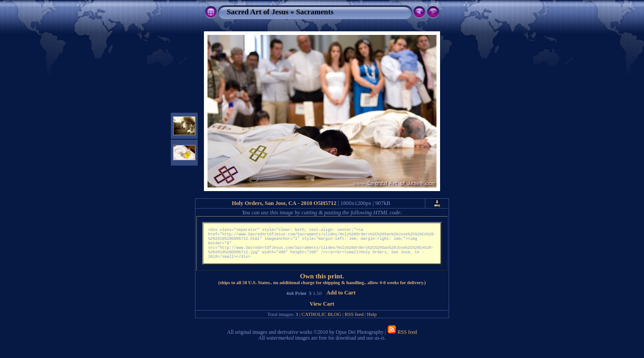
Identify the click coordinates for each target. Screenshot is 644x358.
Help (372, 320)
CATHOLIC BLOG (321, 320)
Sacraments (315, 12)
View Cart (322, 310)
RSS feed (354, 320)
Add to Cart (341, 299)
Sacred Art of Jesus (258, 12)
